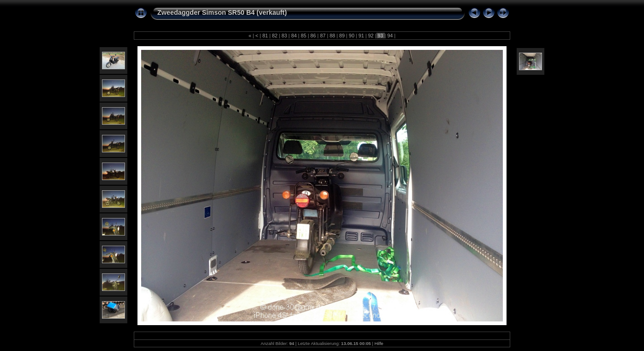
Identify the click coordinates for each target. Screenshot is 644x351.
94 (390, 36)
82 (275, 36)
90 (352, 36)
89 (342, 36)
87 (323, 36)
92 (371, 36)
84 (294, 36)
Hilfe (379, 343)
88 (332, 36)
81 (265, 36)
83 (284, 36)
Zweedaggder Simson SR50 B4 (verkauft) (222, 12)
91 (361, 36)
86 (313, 36)
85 (304, 36)
